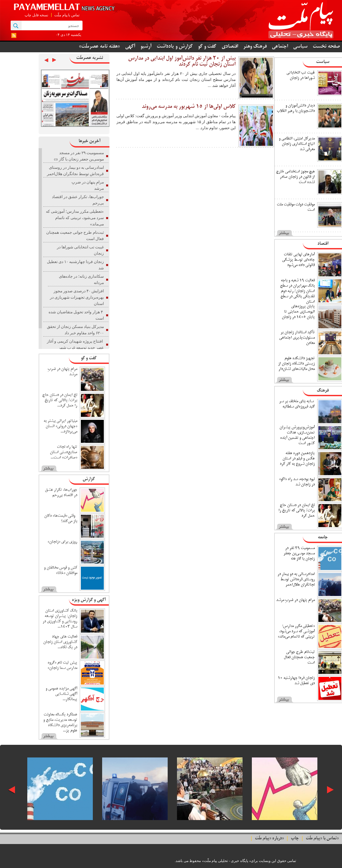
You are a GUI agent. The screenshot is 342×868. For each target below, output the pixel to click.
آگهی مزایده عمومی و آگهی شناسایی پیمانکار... (61, 694)
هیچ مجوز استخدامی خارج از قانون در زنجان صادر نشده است (295, 177)
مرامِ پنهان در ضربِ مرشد (295, 600)
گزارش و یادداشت (175, 46)
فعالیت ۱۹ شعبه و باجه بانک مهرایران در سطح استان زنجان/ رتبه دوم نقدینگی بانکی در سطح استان (297, 291)
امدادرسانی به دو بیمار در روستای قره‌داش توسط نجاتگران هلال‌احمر (296, 579)
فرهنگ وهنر (255, 46)
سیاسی (300, 46)
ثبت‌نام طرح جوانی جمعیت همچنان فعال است (299, 657)
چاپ (295, 839)
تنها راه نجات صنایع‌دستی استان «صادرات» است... (64, 452)
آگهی (130, 46)
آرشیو (146, 46)
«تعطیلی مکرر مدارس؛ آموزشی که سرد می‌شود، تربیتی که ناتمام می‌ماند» (296, 631)
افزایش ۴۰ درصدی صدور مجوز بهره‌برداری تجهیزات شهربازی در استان (77, 297)
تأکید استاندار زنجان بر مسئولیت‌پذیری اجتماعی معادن (297, 338)
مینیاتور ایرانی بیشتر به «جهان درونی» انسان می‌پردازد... (60, 426)
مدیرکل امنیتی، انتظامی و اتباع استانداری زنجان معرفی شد (297, 144)
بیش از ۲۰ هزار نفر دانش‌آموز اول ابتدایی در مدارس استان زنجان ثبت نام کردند (182, 62)
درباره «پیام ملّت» (269, 839)
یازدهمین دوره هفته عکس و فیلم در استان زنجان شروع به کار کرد (297, 459)
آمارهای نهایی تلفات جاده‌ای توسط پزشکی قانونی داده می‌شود (298, 260)
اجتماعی (280, 46)
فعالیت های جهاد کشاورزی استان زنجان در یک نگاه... (60, 642)
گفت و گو (207, 46)
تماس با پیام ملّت (67, 15)
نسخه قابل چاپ (36, 15)
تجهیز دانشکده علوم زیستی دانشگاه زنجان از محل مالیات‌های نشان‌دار (296, 364)
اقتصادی (230, 46)
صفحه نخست (326, 46)
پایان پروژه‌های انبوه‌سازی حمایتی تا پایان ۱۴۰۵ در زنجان (298, 312)
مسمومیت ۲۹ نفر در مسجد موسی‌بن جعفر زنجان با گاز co (299, 554)
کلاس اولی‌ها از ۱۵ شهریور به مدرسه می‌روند (189, 107)
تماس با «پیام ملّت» (322, 839)
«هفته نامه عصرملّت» (99, 46)
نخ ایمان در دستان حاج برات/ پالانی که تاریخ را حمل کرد (297, 511)
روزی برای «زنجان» (62, 542)
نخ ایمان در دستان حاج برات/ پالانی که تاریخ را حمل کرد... (60, 400)
